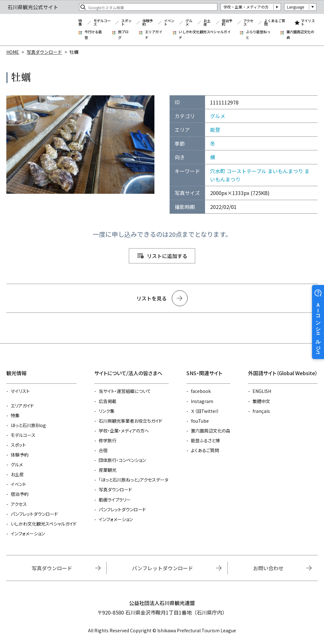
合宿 (103, 450)
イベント (169, 23)
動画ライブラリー (115, 500)
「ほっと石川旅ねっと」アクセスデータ (134, 480)
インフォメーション (28, 534)
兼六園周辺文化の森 (300, 35)
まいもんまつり (285, 171)
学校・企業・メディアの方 (246, 7)
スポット (126, 23)
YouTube (200, 421)
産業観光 (108, 470)
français (261, 411)
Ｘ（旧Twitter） (205, 411)
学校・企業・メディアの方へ (124, 431)
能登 (215, 129)
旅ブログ (123, 35)
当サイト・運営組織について (125, 391)
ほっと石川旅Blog (28, 425)
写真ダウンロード (44, 52)
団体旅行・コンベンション (122, 460)
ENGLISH (262, 391)
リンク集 (107, 411)
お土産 (207, 23)
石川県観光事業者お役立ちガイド (131, 421)
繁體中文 (261, 401)
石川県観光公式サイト (39, 30)
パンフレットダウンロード (34, 514)
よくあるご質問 (275, 23)
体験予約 (148, 23)
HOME (13, 52)
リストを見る (152, 298)
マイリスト (308, 23)
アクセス (248, 23)
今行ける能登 (93, 35)
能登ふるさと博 (205, 440)
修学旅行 (108, 440)
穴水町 (218, 171)
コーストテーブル (246, 171)
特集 (80, 23)
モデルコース (102, 23)
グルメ (189, 23)
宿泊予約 (227, 23)
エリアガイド (154, 35)
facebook (201, 391)
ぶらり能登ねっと (258, 35)
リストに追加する (167, 256)
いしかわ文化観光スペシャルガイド (205, 35)
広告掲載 (108, 401)
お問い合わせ (268, 568)
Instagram (202, 401)
